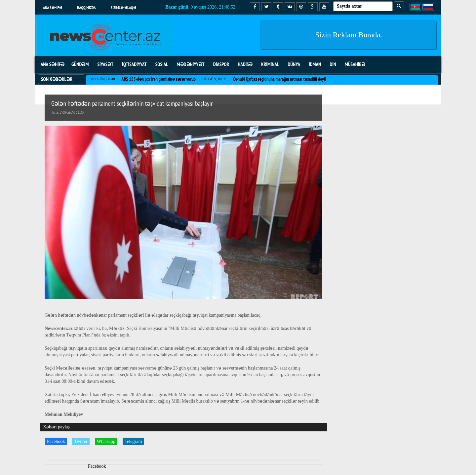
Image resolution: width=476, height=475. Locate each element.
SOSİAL (162, 64)
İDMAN (315, 64)
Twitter (81, 441)
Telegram (133, 441)
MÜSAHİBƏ (355, 64)
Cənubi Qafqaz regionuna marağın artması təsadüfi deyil (279, 79)
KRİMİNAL (270, 64)
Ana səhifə (53, 7)
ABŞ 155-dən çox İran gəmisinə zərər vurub (159, 79)
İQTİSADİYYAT (134, 64)
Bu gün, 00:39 (214, 79)
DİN (333, 64)
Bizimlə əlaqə (123, 7)
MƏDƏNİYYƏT (191, 64)
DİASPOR (221, 64)
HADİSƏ (245, 64)
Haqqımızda (86, 7)
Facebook (56, 441)
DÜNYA (294, 64)
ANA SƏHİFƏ (53, 64)
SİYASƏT (105, 64)
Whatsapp (106, 441)
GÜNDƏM (80, 64)
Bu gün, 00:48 (103, 79)
